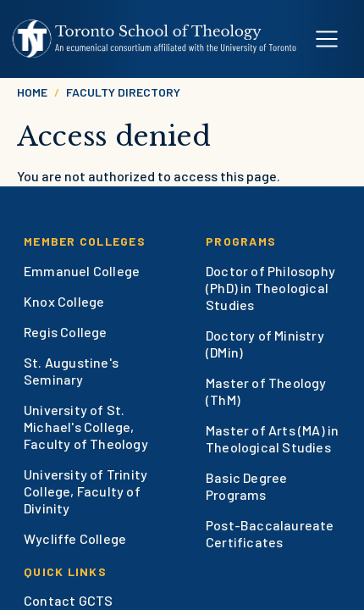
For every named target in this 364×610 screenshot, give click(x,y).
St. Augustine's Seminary (71, 371)
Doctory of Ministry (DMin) (265, 344)
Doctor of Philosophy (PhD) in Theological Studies (270, 288)
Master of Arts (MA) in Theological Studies (272, 438)
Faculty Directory (123, 92)
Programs (241, 241)
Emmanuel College (82, 271)
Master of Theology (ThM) (266, 391)
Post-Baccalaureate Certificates (270, 533)
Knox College (64, 301)
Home (32, 92)
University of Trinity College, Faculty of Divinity (85, 491)
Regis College (66, 332)
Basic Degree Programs (246, 486)
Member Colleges (85, 241)
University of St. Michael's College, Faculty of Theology (86, 427)
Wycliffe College (75, 538)
